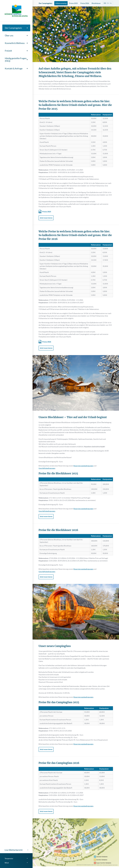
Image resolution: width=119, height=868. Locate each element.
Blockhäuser (96, 3)
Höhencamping (61, 3)
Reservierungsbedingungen (83, 466)
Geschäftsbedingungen (47, 468)
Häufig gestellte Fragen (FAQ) (16, 60)
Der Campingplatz (13, 28)
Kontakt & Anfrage (14, 68)
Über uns (9, 35)
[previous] (38, 34)
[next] (113, 34)
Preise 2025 (73, 3)
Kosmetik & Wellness (15, 43)
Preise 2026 (85, 3)
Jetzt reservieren (46, 218)
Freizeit (8, 51)
